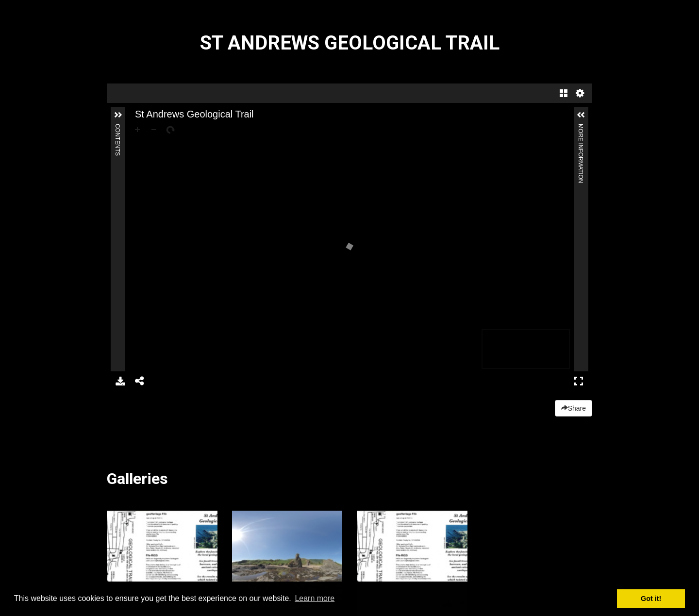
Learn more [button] (315, 598)
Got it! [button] (651, 599)
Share (574, 408)
